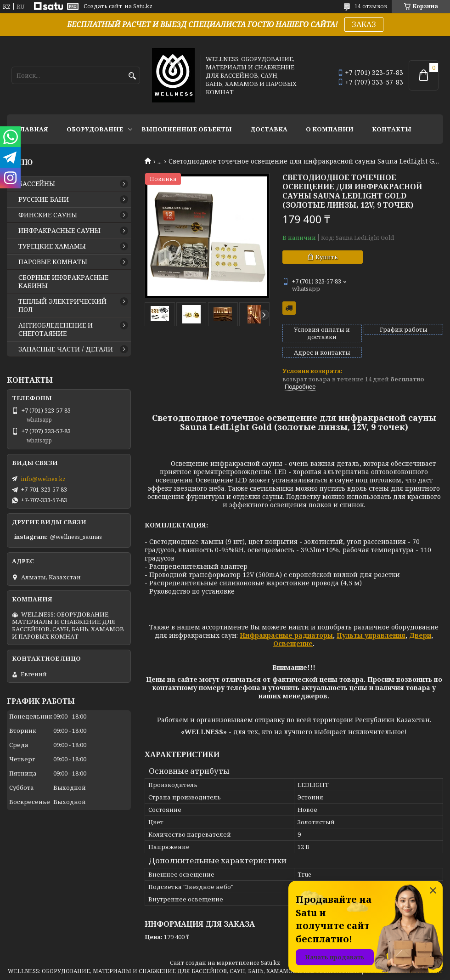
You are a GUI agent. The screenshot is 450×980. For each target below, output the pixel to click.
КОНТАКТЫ (392, 129)
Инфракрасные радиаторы (286, 635)
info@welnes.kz (43, 479)
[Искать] (132, 76)
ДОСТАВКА (269, 129)
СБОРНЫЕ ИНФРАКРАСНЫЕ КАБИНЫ (63, 282)
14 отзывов (371, 6)
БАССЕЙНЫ (37, 184)
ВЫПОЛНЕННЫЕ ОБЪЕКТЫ (187, 129)
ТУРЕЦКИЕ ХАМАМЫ (52, 246)
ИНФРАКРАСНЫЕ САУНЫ (59, 231)
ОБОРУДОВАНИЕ (95, 129)
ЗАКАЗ (364, 24)
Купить (327, 257)
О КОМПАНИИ (330, 129)
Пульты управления (371, 635)
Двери (420, 635)
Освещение (293, 643)
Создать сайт (103, 6)
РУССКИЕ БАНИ (44, 199)
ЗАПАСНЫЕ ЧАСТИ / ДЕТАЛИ (66, 349)
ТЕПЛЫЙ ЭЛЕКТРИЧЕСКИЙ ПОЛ (62, 306)
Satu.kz (270, 963)
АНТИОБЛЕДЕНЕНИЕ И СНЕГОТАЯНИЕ (56, 329)
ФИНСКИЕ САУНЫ (48, 215)
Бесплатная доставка (289, 308)
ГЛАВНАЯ (32, 129)
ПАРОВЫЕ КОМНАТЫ (53, 262)
